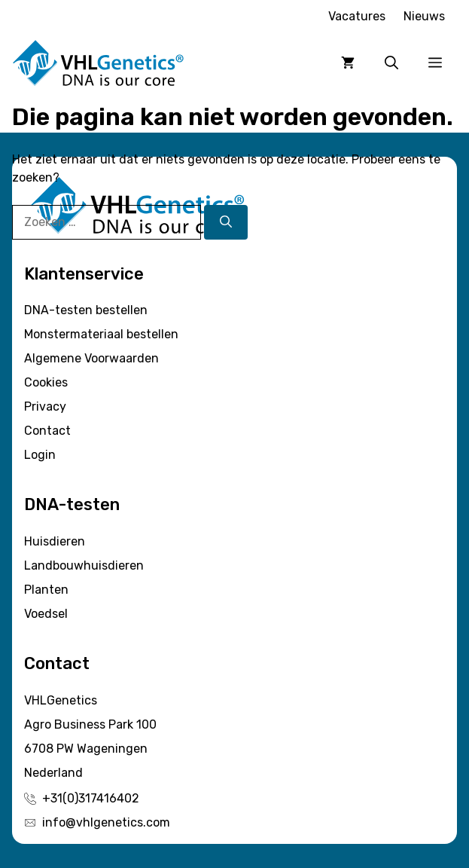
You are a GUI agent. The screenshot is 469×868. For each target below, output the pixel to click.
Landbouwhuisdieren (84, 565)
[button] (391, 63)
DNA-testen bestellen (86, 310)
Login (40, 455)
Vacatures (357, 16)
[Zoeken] (226, 222)
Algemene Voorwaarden (91, 358)
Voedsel (46, 614)
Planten (46, 590)
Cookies (46, 382)
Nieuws (424, 16)
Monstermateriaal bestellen (101, 334)
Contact (47, 431)
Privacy (45, 406)
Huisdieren (55, 541)
